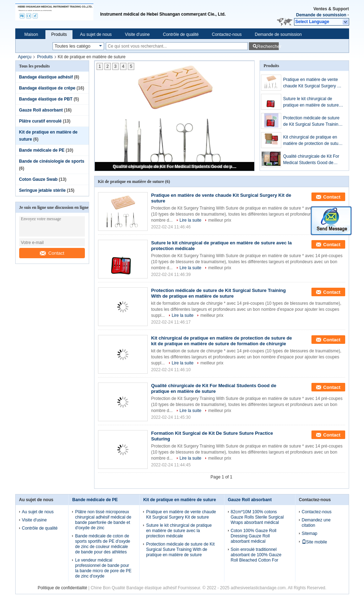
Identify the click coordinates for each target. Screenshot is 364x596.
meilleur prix (220, 220)
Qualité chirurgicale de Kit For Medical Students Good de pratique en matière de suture (175, 167)
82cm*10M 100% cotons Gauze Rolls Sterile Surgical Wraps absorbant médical (257, 517)
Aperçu (25, 57)
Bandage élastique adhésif (46, 77)
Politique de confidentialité (62, 588)
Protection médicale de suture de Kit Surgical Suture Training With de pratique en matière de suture (312, 121)
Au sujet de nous (96, 34)
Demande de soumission (321, 15)
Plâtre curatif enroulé (40, 121)
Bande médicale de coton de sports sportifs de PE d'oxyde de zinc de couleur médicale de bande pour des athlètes (102, 544)
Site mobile (314, 542)
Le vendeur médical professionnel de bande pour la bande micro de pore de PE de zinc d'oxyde (103, 568)
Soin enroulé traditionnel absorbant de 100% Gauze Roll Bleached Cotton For (256, 555)
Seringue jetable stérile (42, 190)
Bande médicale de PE (42, 150)
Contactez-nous (227, 34)
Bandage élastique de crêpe (47, 88)
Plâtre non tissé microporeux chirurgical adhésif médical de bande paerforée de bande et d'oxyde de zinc (103, 520)
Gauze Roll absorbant (41, 110)
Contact (52, 253)
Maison (31, 34)
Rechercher (268, 46)
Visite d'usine (137, 34)
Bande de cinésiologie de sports (52, 161)
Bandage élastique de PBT (46, 99)
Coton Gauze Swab (39, 179)
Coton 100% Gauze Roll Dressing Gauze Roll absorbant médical (254, 536)
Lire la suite (191, 220)
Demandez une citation (316, 523)
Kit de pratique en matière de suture (180, 500)
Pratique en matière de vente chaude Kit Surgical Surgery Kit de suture (313, 83)
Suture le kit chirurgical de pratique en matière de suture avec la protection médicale (311, 102)
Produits (59, 34)
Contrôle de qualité (181, 34)
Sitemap (310, 533)
